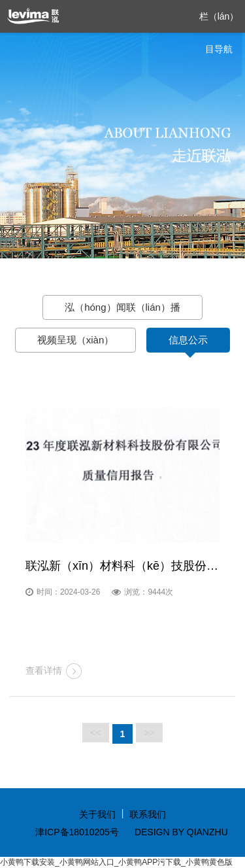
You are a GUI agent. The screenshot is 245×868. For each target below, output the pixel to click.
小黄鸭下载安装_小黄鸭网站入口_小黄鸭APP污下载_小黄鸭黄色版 (116, 862)
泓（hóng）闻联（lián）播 (122, 307)
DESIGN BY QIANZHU (181, 832)
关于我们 (97, 814)
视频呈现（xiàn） (76, 340)
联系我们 (148, 814)
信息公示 (188, 340)
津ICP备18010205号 (77, 832)
